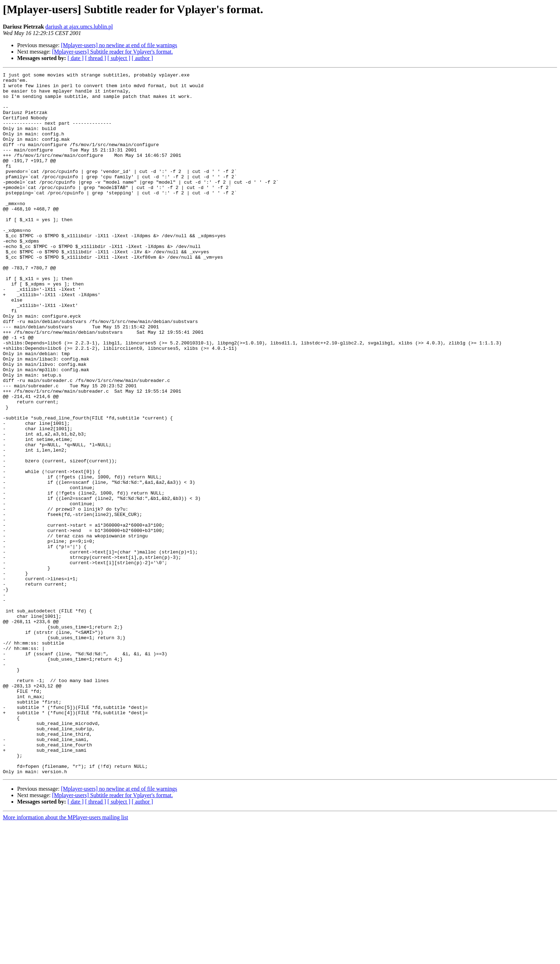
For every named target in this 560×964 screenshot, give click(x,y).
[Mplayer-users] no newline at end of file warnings (119, 45)
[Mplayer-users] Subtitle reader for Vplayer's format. (112, 52)
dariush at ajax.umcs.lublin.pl (79, 27)
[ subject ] (119, 58)
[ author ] (142, 58)
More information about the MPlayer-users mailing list (66, 958)
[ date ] (76, 58)
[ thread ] (96, 58)
